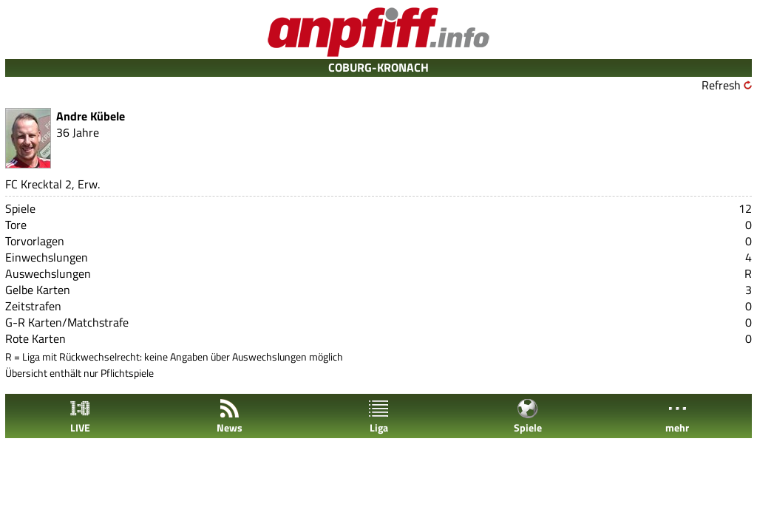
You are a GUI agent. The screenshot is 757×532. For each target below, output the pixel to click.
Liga (378, 416)
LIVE (80, 416)
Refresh (721, 85)
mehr (677, 416)
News (230, 416)
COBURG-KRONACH (378, 67)
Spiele (528, 416)
